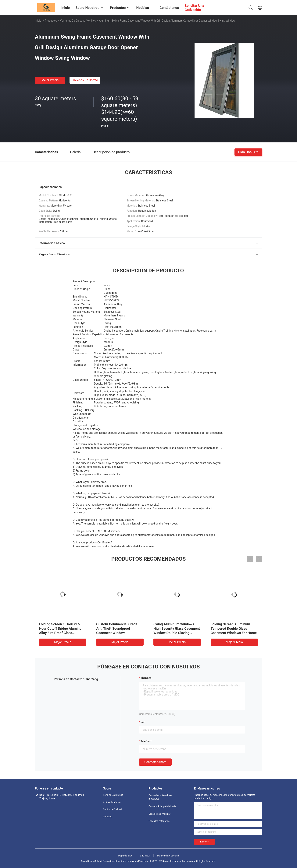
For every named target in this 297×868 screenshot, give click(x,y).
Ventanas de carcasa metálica (78, 21)
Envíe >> (204, 842)
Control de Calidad (112, 809)
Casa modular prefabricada (162, 806)
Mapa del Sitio (125, 856)
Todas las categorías (159, 821)
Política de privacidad (168, 856)
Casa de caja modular (159, 814)
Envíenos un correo (85, 80)
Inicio (38, 21)
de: (143, 722)
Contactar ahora (155, 762)
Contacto (108, 817)
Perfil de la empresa (113, 795)
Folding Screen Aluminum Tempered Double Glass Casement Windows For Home (234, 628)
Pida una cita (248, 152)
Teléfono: (146, 741)
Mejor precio (50, 80)
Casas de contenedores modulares (160, 797)
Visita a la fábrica (112, 802)
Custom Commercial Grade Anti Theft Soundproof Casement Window (117, 628)
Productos (51, 21)
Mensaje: (146, 678)
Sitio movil (145, 856)
